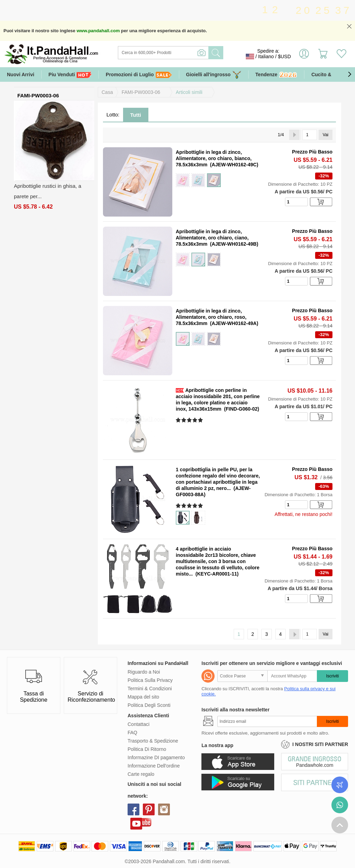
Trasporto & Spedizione (153, 741)
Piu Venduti (70, 75)
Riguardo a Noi (144, 672)
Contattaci (138, 724)
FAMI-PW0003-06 (141, 92)
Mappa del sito (143, 697)
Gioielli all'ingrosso (214, 75)
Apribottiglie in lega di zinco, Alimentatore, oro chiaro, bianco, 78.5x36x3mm (214, 158)
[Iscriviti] (267, 721)
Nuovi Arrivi (21, 74)
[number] (296, 202)
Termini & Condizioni (150, 689)
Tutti (136, 115)
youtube (136, 824)
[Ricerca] (191, 53)
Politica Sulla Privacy (150, 680)
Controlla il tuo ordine (340, 785)
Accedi (304, 56)
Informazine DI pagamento (156, 757)
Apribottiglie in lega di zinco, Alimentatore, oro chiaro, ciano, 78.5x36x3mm (212, 238)
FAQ (132, 733)
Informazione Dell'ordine (154, 766)
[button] (349, 74)
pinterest (149, 809)
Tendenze (276, 75)
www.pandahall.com (98, 31)
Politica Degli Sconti (149, 705)
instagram (164, 809)
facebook (133, 809)
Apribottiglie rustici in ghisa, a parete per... (47, 191)
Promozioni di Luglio (139, 75)
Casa (107, 92)
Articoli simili (189, 92)
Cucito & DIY (326, 74)
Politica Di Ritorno (147, 749)
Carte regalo (141, 774)
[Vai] (310, 135)
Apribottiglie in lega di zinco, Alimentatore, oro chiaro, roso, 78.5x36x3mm (211, 317)
